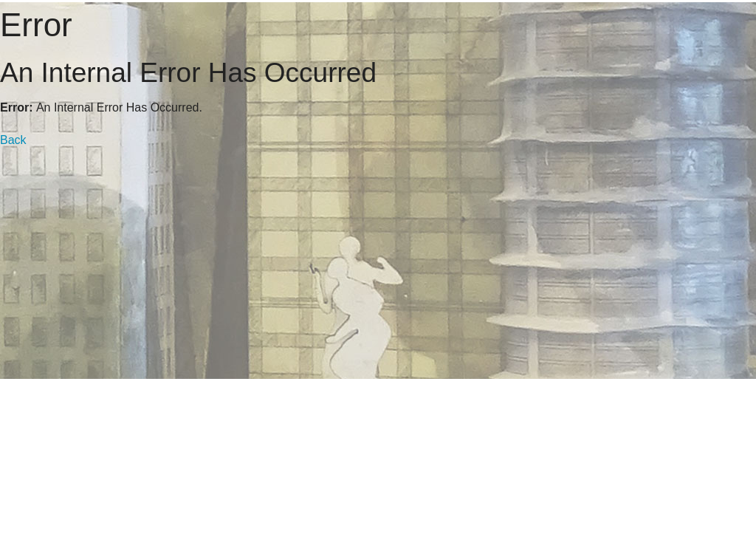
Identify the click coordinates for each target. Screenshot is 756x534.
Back (13, 140)
